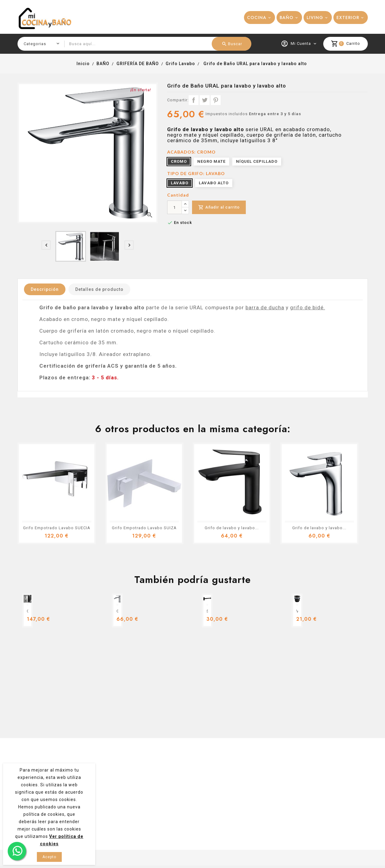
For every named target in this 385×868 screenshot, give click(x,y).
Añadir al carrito (219, 207)
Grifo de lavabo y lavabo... (232, 528)
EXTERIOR (348, 18)
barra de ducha (265, 307)
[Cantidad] (175, 207)
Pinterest (216, 100)
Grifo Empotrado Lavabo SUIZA (144, 528)
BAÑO (287, 18)
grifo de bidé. (308, 307)
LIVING (315, 18)
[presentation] (46, 245)
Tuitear (205, 100)
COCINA (257, 18)
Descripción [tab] (45, 289)
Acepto (49, 857)
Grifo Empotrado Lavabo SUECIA (57, 528)
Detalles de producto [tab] (99, 289)
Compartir (194, 100)
